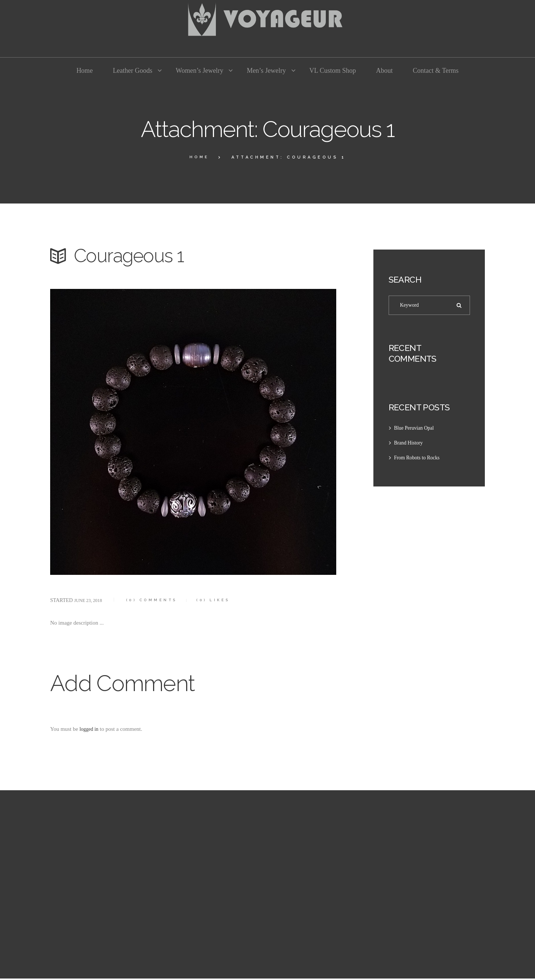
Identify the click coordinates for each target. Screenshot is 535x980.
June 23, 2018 (90, 600)
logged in (90, 729)
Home (199, 157)
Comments (159, 600)
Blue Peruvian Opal (416, 430)
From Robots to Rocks (419, 459)
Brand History (410, 445)
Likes (226, 600)
